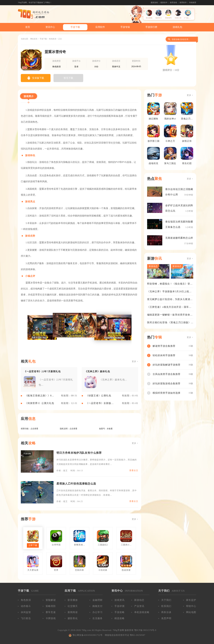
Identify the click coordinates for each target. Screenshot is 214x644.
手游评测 (119, 606)
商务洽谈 (166, 612)
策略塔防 (51, 606)
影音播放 (73, 600)
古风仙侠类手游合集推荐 (167, 374)
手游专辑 (125, 27)
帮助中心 (191, 606)
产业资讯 (139, 606)
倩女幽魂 (149, 18)
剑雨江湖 (178, 18)
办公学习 (97, 612)
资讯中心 (50, 27)
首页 (28, 27)
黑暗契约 (168, 18)
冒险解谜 (51, 600)
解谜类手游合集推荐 (164, 346)
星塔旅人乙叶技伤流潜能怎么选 (76, 484)
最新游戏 (154, 3)
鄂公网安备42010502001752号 (88, 635)
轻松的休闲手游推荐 (164, 355)
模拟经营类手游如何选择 (167, 393)
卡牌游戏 (51, 618)
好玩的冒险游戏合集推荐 (167, 383)
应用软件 (100, 27)
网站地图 (191, 612)
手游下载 (75, 27)
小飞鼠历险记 (189, 18)
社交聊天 (73, 606)
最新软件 (164, 3)
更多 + (135, 361)
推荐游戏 (173, 3)
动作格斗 (26, 606)
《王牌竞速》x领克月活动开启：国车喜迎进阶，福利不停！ (169, 307)
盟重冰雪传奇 (55, 52)
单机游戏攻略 (142, 612)
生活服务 (97, 618)
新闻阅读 (73, 612)
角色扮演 (53, 39)
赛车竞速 (51, 612)
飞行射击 (26, 618)
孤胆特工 (159, 18)
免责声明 (166, 618)
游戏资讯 (119, 600)
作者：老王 (62, 471)
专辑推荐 (193, 3)
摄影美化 (73, 618)
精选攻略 (119, 618)
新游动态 (139, 600)
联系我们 (166, 606)
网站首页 (34, 39)
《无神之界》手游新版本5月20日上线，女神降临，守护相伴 (169, 292)
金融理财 (97, 600)
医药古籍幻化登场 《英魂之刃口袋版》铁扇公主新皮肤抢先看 (169, 323)
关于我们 (166, 600)
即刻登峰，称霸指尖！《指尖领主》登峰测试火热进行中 (170, 284)
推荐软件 (183, 3)
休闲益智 (26, 612)
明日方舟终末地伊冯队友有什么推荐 (79, 453)
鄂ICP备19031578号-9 (145, 630)
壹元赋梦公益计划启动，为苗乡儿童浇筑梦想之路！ (170, 299)
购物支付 (97, 606)
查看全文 (134, 470)
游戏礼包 (177, 27)
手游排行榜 (151, 27)
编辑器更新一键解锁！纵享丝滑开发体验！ (169, 315)
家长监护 (191, 600)
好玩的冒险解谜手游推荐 (167, 365)
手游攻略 (119, 612)
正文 (60, 39)
